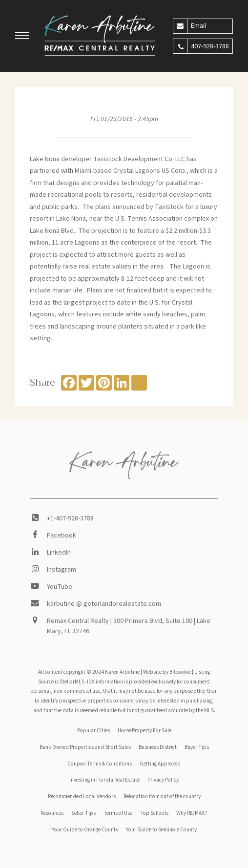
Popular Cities (93, 731)
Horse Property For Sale (145, 731)
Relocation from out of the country (162, 796)
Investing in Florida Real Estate (104, 780)
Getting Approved (160, 764)
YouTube (60, 587)
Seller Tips (83, 813)
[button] (22, 37)
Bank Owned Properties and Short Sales (85, 747)
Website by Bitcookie (167, 672)
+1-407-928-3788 (70, 518)
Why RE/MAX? (192, 813)
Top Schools (154, 813)
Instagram (62, 570)
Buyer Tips (197, 747)
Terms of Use (118, 813)
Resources (52, 813)
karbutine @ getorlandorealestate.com (104, 604)
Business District (158, 747)
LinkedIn (59, 553)
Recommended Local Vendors (82, 796)
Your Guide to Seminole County (161, 830)
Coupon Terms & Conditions (100, 764)
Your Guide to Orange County (85, 830)
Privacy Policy (163, 780)
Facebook (62, 536)
